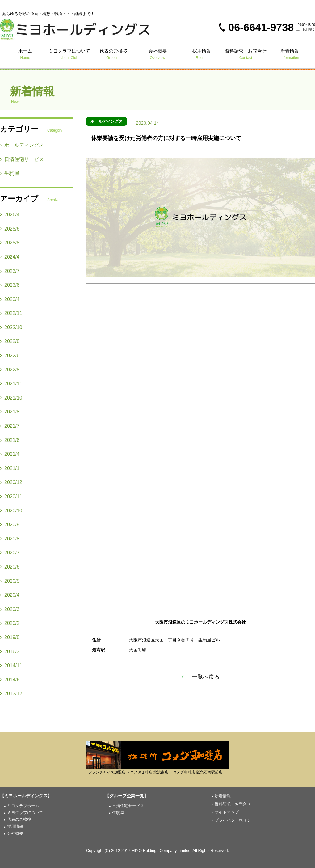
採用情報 (202, 54)
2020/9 (10, 525)
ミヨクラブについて (69, 54)
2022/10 (11, 327)
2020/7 (10, 553)
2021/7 (10, 426)
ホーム (25, 54)
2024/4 (10, 257)
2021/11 (11, 384)
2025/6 (10, 229)
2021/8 (10, 412)
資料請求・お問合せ (246, 54)
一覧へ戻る (201, 677)
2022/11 (11, 313)
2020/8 (10, 539)
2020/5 (10, 581)
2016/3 (10, 652)
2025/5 (10, 243)
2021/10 (11, 398)
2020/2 (10, 623)
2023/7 (10, 271)
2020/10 (11, 511)
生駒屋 (10, 173)
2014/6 (10, 680)
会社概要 (158, 54)
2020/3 (10, 609)
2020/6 (10, 567)
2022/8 (10, 341)
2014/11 (11, 665)
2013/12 (11, 694)
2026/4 (10, 215)
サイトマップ (227, 812)
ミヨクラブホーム (23, 806)
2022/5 (10, 370)
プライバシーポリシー (235, 820)
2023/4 (10, 299)
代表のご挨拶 (113, 54)
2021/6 (10, 440)
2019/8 (10, 637)
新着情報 (290, 54)
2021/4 (10, 454)
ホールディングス (107, 121)
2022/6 (10, 356)
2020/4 (10, 595)
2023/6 (10, 285)
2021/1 (10, 468)
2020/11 (11, 496)
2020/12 (11, 482)
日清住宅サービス (22, 159)
